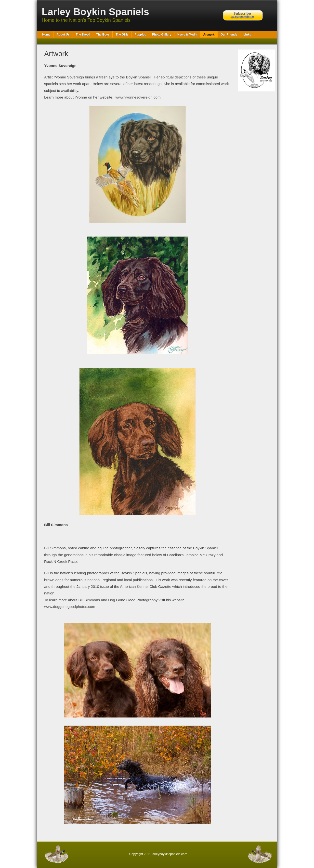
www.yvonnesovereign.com (138, 97)
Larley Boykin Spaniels (95, 12)
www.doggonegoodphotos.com (70, 607)
